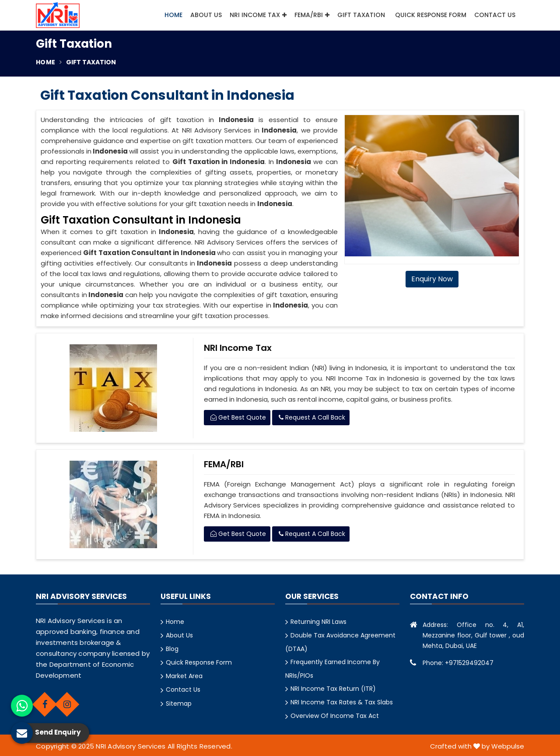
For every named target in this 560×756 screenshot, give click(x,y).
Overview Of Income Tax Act (335, 716)
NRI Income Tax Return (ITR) (333, 689)
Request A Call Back (312, 417)
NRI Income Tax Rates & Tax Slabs (342, 702)
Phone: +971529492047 (458, 663)
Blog (172, 649)
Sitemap (179, 703)
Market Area (184, 676)
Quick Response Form (431, 15)
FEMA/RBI (312, 15)
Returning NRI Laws (318, 622)
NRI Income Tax (258, 15)
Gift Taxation (362, 15)
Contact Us (495, 15)
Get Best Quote (238, 417)
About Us (206, 15)
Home (173, 15)
